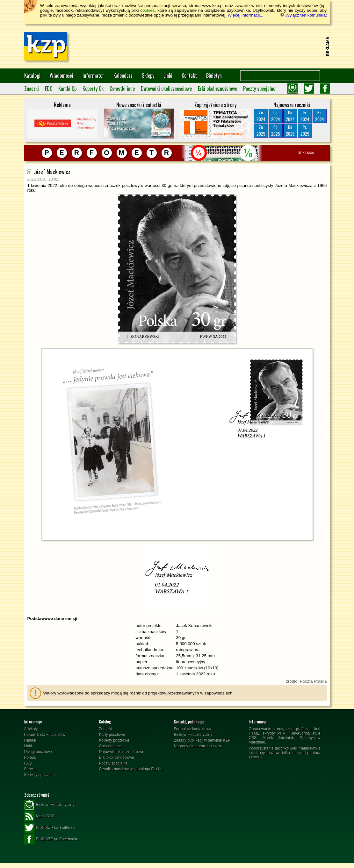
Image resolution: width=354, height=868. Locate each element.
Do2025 (290, 130)
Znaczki (32, 89)
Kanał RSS (40, 816)
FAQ (28, 763)
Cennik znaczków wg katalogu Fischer (131, 769)
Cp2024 (276, 116)
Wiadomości (61, 75)
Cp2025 (276, 130)
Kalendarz (123, 75)
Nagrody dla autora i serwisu (198, 746)
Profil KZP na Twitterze (50, 828)
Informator (93, 75)
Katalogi (32, 75)
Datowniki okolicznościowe (166, 89)
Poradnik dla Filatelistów (45, 735)
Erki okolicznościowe (217, 89)
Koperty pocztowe (114, 740)
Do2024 (290, 116)
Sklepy (148, 75)
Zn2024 (261, 116)
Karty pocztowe (112, 735)
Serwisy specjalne (40, 775)
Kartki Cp (67, 89)
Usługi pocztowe (38, 752)
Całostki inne (122, 89)
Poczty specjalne (259, 89)
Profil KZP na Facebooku (51, 839)
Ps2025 (305, 130)
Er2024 (305, 116)
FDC (49, 89)
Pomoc (30, 758)
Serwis (30, 769)
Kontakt (189, 75)
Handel (30, 740)
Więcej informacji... (245, 15)
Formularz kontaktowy (193, 729)
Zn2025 (261, 130)
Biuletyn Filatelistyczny (193, 735)
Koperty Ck (93, 89)
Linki (168, 75)
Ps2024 (320, 116)
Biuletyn (214, 75)
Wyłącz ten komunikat (303, 15)
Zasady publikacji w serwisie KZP (202, 740)
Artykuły (31, 729)
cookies (147, 10)
